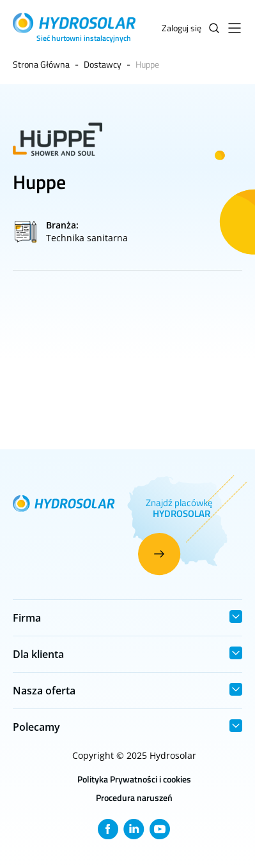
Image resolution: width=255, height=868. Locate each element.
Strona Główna (41, 64)
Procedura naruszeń (134, 797)
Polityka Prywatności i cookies (134, 779)
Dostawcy (103, 64)
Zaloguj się (182, 28)
